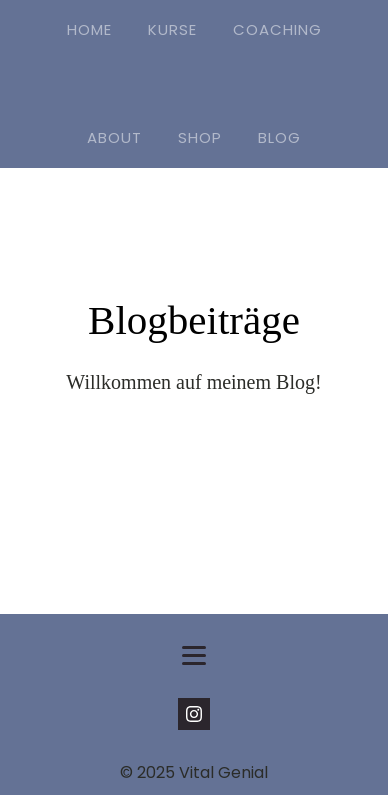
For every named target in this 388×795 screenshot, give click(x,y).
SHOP (200, 137)
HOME (89, 29)
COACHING (277, 29)
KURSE (172, 29)
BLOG (279, 137)
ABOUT (114, 137)
